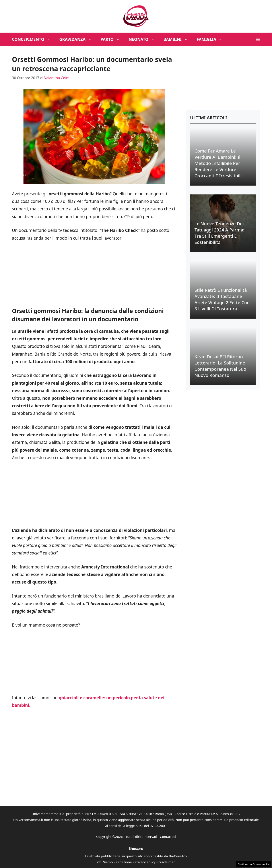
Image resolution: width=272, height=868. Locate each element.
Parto (112, 39)
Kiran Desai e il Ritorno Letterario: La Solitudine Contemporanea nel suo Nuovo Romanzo (220, 366)
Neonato (144, 39)
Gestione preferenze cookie (254, 864)
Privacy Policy (145, 862)
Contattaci (168, 837)
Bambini (178, 39)
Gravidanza (78, 39)
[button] (258, 39)
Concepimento (33, 39)
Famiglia (212, 39)
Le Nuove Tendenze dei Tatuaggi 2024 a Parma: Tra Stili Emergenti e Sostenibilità (219, 233)
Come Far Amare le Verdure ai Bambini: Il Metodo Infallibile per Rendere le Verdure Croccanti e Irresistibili (218, 163)
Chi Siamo (105, 862)
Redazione (124, 862)
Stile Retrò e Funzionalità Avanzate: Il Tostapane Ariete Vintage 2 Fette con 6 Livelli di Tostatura (222, 299)
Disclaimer (167, 862)
